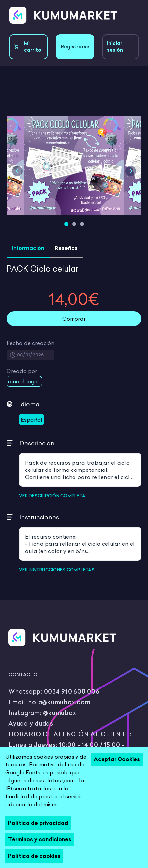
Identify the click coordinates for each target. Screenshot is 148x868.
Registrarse (75, 47)
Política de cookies (34, 856)
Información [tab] (28, 248)
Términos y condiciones (40, 839)
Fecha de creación (30, 343)
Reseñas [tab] (66, 248)
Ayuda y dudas (31, 723)
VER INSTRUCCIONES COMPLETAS (57, 570)
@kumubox (60, 713)
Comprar (74, 319)
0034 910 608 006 (72, 692)
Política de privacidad (38, 823)
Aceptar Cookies (117, 759)
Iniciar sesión (115, 47)
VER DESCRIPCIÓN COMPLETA (52, 496)
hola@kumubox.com (59, 702)
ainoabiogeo (24, 381)
